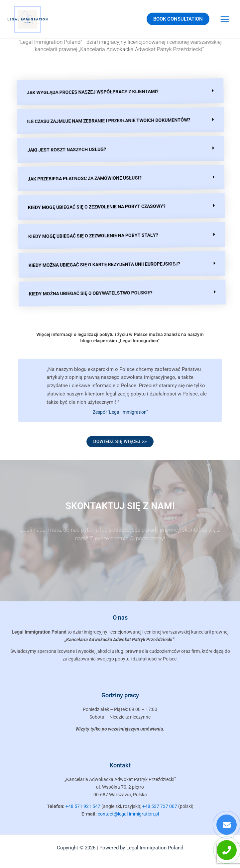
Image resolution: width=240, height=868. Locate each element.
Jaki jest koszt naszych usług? (65, 149)
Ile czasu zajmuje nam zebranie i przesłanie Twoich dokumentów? (108, 120)
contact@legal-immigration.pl (128, 814)
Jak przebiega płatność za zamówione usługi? (83, 177)
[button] (120, 92)
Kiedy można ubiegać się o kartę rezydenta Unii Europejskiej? (100, 264)
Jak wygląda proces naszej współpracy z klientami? (92, 91)
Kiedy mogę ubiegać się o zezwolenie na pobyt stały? (90, 235)
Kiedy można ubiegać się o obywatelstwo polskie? (86, 293)
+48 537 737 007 (160, 806)
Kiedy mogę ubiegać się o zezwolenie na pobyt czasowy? (94, 207)
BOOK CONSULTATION (178, 19)
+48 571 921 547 (83, 806)
